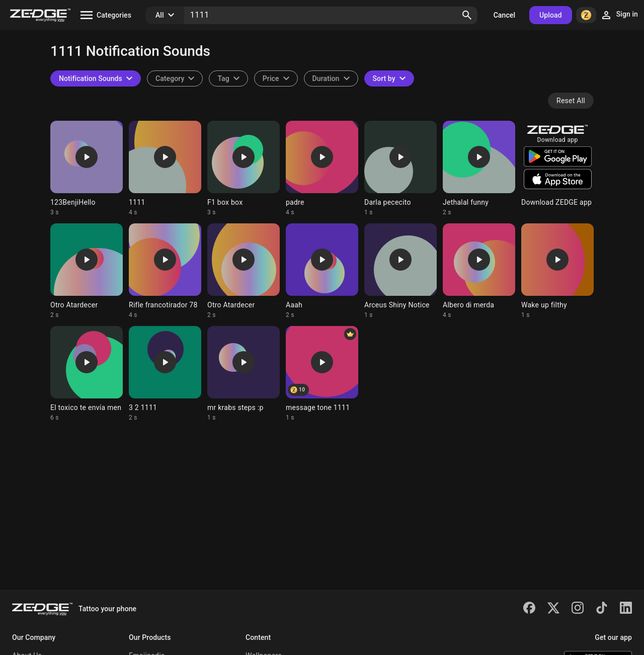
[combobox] (228, 78)
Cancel (504, 15)
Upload (551, 15)
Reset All (571, 101)
